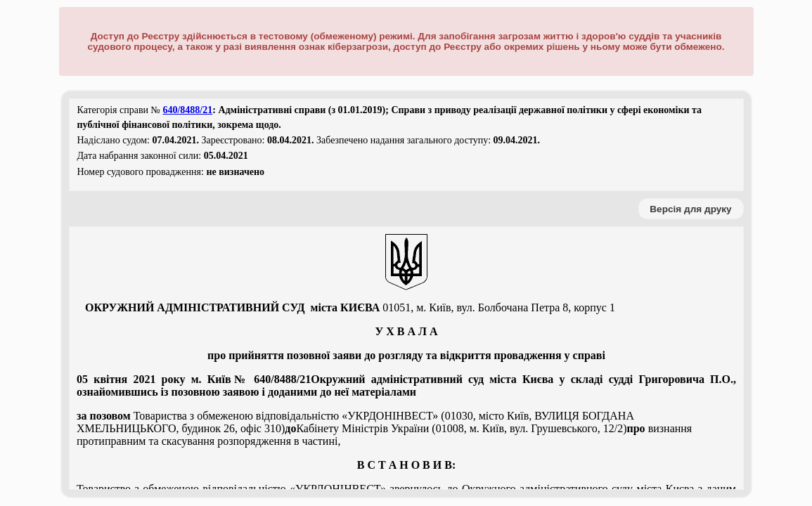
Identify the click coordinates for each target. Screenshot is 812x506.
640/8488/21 (187, 110)
